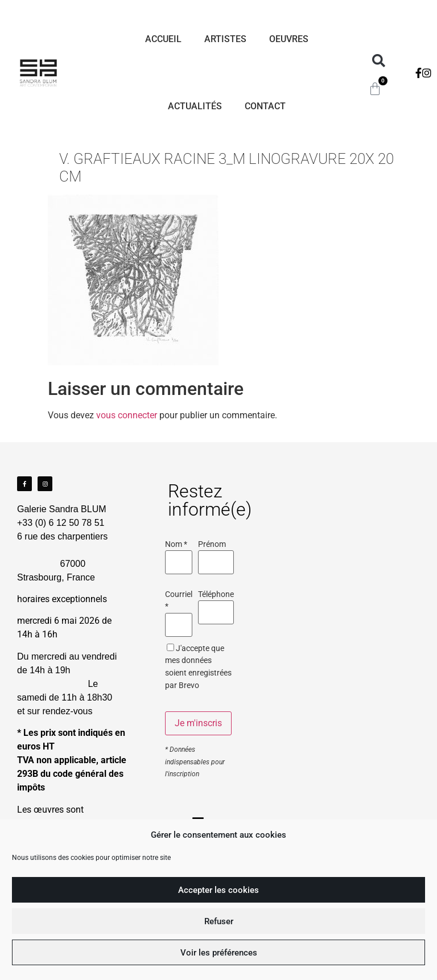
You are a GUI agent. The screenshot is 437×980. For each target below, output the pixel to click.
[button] (379, 61)
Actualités (195, 106)
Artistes (225, 39)
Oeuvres (289, 39)
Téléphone (216, 595)
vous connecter (127, 415)
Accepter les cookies (218, 890)
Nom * (176, 545)
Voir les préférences (219, 953)
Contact (265, 106)
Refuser (219, 921)
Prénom (212, 545)
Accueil (163, 39)
